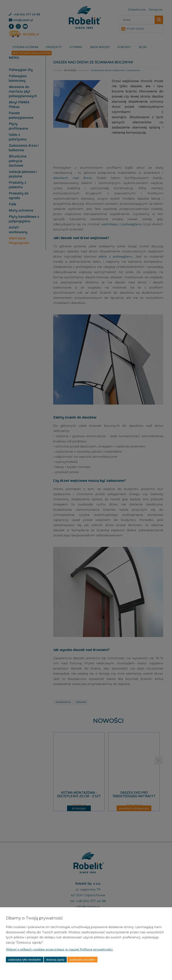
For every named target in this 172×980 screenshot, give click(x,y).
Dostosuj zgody (55, 960)
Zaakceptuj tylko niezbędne (25, 960)
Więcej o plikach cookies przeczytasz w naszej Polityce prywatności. (61, 949)
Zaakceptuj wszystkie (82, 960)
